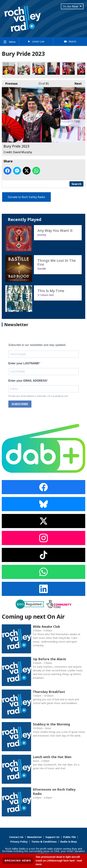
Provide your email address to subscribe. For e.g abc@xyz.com (38, 396)
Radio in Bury (69, 842)
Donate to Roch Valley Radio (26, 197)
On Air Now (72, 6)
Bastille (42, 269)
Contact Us (16, 837)
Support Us (52, 837)
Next (76, 83)
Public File (70, 837)
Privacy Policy (19, 842)
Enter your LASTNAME (24, 363)
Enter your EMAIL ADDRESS (28, 381)
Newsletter (34, 837)
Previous (10, 83)
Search (76, 184)
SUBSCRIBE (20, 404)
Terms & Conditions (44, 842)
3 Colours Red (46, 295)
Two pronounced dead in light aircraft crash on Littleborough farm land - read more (59, 861)
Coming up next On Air (33, 617)
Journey (42, 235)
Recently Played (25, 219)
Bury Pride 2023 (9, 69)
